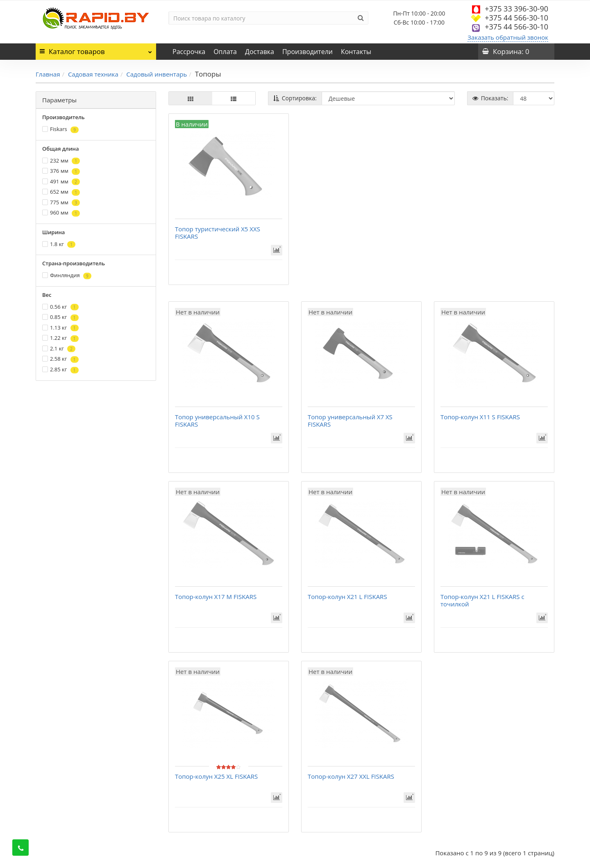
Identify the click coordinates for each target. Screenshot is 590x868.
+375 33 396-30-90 (516, 9)
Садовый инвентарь (157, 74)
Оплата (225, 52)
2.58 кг (60, 359)
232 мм (61, 161)
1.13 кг (60, 328)
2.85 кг (60, 370)
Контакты (356, 52)
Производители (307, 52)
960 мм (61, 213)
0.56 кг (60, 307)
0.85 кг (60, 317)
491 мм (61, 182)
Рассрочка (189, 52)
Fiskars (60, 129)
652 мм (61, 192)
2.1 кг (59, 349)
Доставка (260, 52)
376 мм (61, 171)
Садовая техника (93, 74)
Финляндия (67, 275)
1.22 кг (60, 338)
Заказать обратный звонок (508, 37)
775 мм (61, 202)
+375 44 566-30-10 (516, 18)
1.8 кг (59, 244)
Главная (48, 74)
